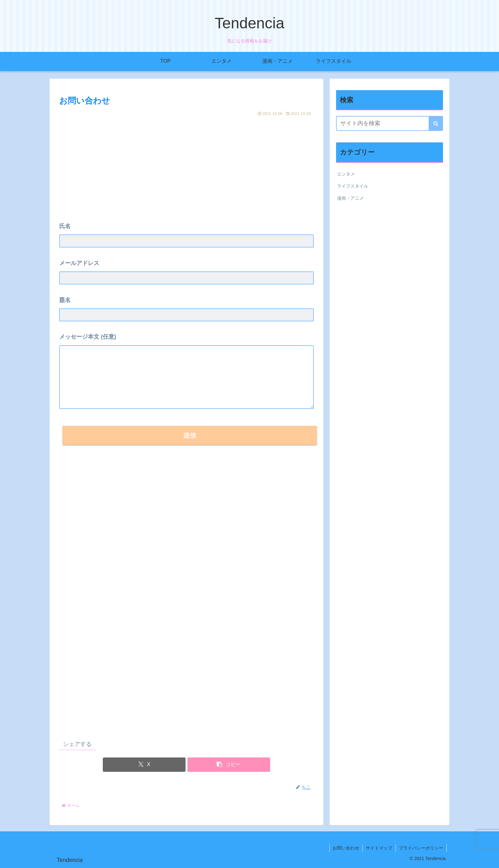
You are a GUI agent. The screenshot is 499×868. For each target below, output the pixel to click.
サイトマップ (379, 848)
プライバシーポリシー (421, 848)
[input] (390, 123)
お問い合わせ (345, 848)
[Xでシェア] (144, 765)
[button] (229, 765)
